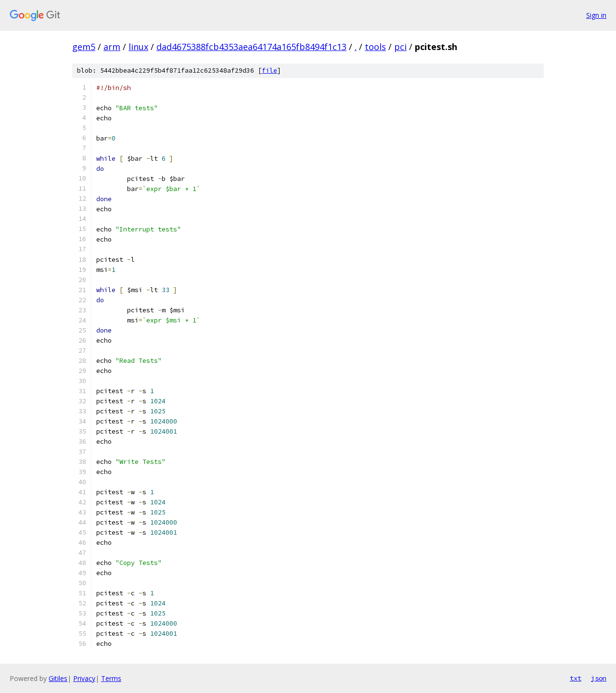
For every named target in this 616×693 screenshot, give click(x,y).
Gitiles (58, 678)
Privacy (84, 678)
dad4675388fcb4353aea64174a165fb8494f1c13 (251, 47)
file (269, 71)
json (599, 678)
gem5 (84, 47)
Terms (111, 678)
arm (112, 47)
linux (138, 47)
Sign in (596, 15)
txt (576, 678)
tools (375, 47)
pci (400, 47)
